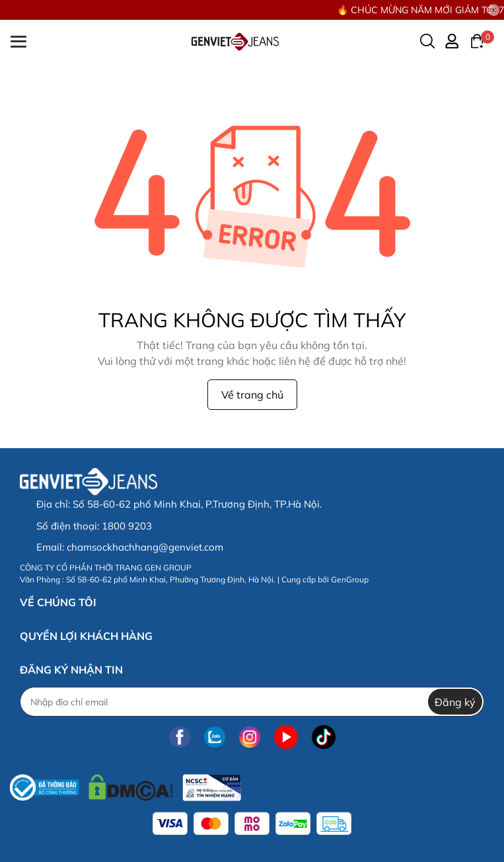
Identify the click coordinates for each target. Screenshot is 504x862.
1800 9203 (127, 526)
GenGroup (350, 579)
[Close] (494, 10)
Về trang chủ (252, 395)
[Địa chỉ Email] (252, 702)
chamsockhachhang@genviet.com (145, 547)
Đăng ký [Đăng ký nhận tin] (455, 702)
